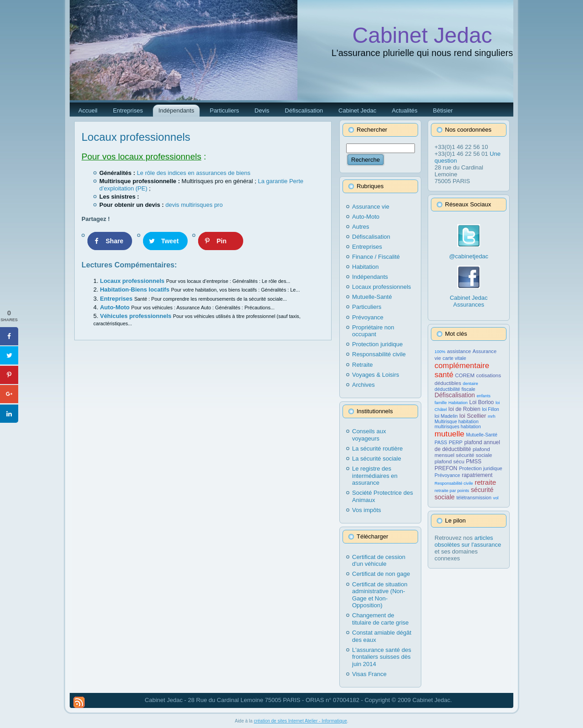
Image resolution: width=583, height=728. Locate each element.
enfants (483, 396)
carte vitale (455, 358)
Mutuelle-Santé (372, 297)
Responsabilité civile (379, 354)
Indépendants (370, 277)
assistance (459, 351)
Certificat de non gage (381, 574)
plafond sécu (449, 461)
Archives (363, 385)
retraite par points (452, 490)
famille (441, 403)
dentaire (470, 384)
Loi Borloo (481, 402)
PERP (455, 442)
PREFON (446, 468)
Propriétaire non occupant (373, 331)
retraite (485, 482)
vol (496, 498)
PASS (441, 442)
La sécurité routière (377, 449)
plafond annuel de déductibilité (467, 446)
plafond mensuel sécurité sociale (463, 452)
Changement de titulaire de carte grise (380, 619)
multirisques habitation (458, 427)
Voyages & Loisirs (376, 375)
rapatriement (477, 475)
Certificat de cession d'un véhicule (379, 561)
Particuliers (367, 307)
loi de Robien (465, 409)
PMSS (474, 461)
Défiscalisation (371, 237)
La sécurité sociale (377, 459)
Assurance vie (371, 207)
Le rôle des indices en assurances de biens (193, 173)
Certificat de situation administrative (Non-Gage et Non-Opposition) (380, 595)
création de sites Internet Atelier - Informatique (300, 721)
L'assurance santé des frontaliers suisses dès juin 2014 (382, 657)
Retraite (363, 365)
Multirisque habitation (457, 422)
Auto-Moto (115, 307)
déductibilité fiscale (455, 389)
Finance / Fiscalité (376, 257)
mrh (492, 416)
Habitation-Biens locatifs (135, 290)
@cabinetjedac (469, 256)
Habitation (366, 267)
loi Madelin (446, 416)
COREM (465, 375)
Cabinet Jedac (422, 35)
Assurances (469, 305)
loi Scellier (473, 416)
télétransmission (474, 497)
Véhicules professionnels (136, 316)
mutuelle (450, 434)
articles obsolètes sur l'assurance (468, 541)
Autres (361, 227)
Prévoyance (368, 317)
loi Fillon (490, 409)
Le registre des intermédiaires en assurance (375, 476)
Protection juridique (377, 344)
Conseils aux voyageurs (369, 435)
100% (440, 352)
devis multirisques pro (194, 205)
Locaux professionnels (136, 137)
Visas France (369, 674)
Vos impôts (367, 510)
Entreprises (117, 299)
